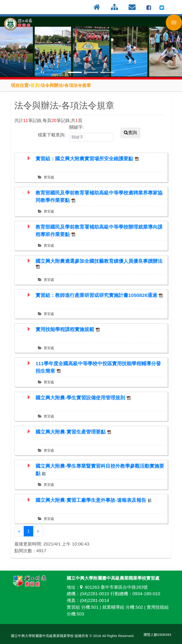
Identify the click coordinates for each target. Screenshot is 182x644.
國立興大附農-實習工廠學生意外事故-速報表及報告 (92, 500)
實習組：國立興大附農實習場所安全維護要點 (85, 159)
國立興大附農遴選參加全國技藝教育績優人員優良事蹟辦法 (99, 261)
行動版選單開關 (174, 23)
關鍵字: (76, 127)
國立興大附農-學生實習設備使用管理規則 (81, 398)
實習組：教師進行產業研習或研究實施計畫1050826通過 (97, 295)
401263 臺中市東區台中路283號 (114, 587)
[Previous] (19, 531)
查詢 (130, 133)
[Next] (38, 531)
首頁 (35, 85)
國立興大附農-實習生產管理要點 (71, 432)
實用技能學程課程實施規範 (66, 329)
